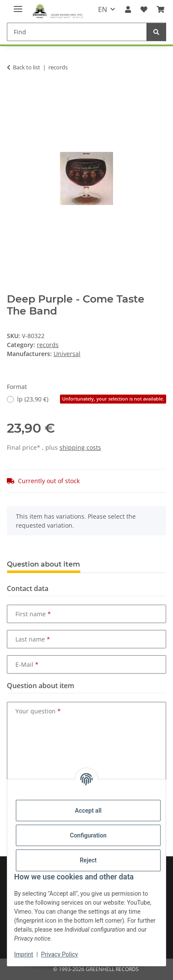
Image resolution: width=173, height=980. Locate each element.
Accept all (88, 811)
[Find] (77, 32)
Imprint (24, 954)
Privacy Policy (60, 954)
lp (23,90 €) (92, 399)
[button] (128, 9)
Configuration (88, 835)
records (48, 345)
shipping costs (80, 447)
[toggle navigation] (18, 5)
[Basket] (161, 9)
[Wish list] (144, 9)
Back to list (27, 67)
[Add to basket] (14, 94)
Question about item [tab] (43, 564)
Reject (88, 860)
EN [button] (103, 9)
